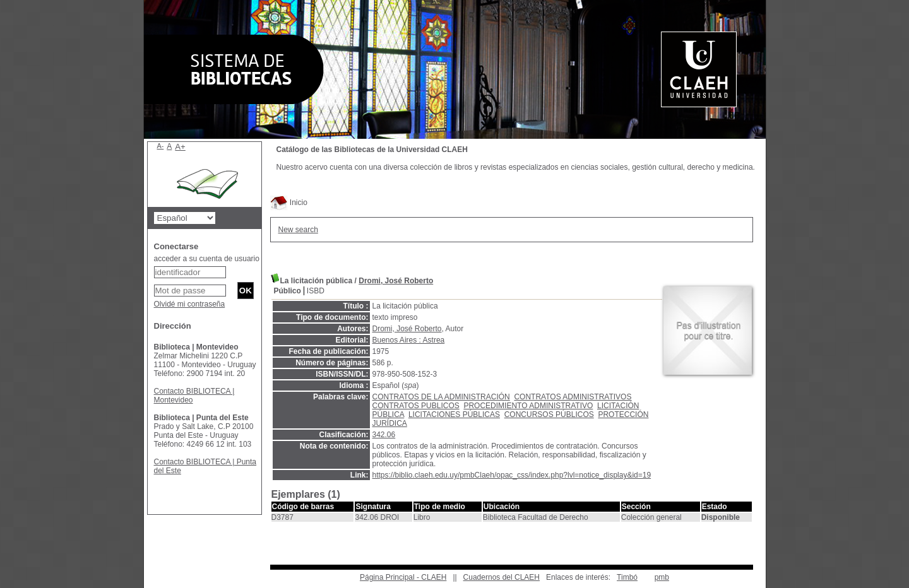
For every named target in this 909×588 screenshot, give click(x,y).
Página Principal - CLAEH (403, 577)
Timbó (627, 577)
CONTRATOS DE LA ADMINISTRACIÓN (441, 397)
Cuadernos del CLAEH (502, 577)
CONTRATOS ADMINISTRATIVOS (573, 397)
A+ (180, 147)
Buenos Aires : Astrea (409, 340)
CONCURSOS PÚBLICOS (549, 415)
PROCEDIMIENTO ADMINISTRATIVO (528, 406)
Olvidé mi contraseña (190, 304)
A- (161, 146)
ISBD (316, 291)
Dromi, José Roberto (396, 281)
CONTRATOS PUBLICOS (416, 406)
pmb (662, 577)
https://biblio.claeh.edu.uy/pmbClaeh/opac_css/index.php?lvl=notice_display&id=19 (512, 475)
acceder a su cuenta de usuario (207, 259)
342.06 (384, 435)
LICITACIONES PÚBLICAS (454, 415)
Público (288, 291)
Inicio (289, 203)
